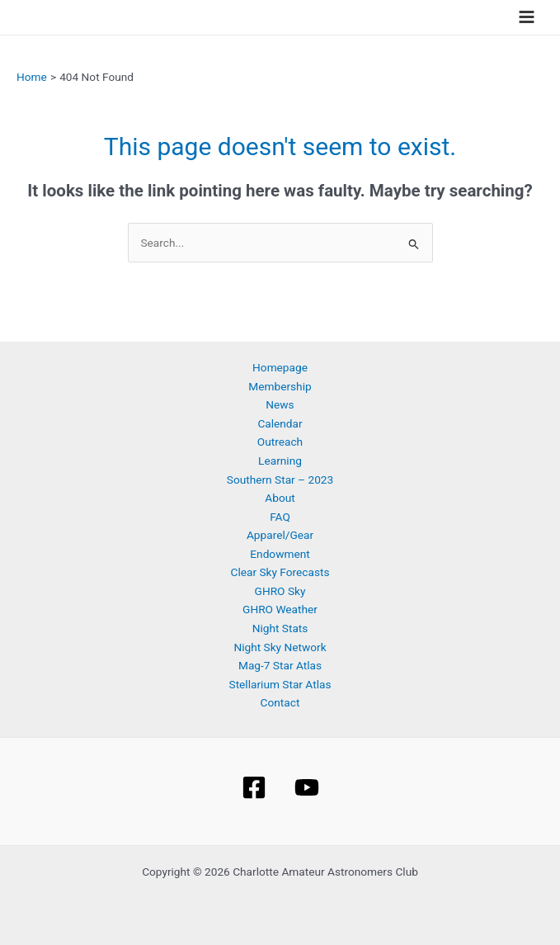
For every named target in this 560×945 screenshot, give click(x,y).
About (280, 498)
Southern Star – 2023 (280, 480)
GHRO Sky (280, 591)
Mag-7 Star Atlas (280, 665)
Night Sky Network (280, 647)
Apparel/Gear (280, 535)
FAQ (280, 517)
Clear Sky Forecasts (280, 572)
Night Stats (280, 628)
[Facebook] (254, 787)
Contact (280, 702)
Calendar (280, 423)
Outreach (280, 442)
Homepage (280, 367)
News (280, 404)
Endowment (280, 554)
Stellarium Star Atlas (280, 684)
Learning (280, 461)
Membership (280, 386)
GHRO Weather (280, 609)
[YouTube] (307, 787)
